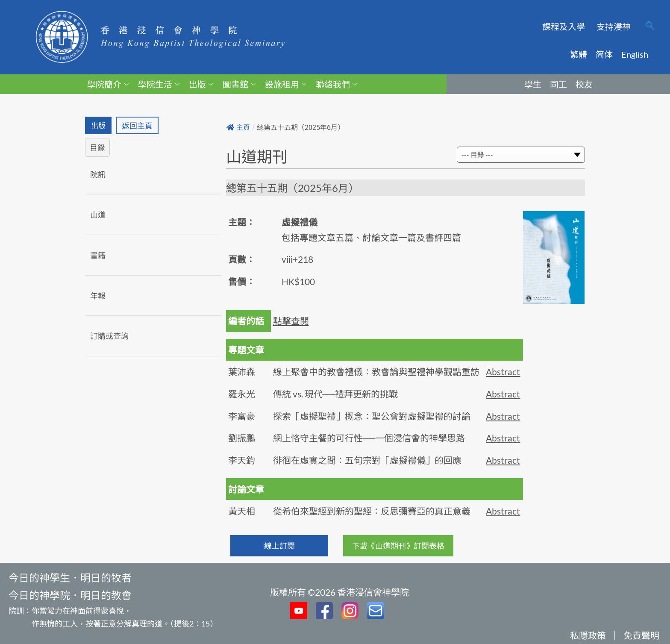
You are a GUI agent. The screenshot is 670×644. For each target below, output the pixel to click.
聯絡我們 (336, 84)
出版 (201, 84)
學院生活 (159, 84)
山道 (98, 215)
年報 (98, 296)
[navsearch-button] (650, 26)
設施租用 (286, 84)
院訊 (98, 175)
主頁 (238, 128)
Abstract (503, 372)
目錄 (97, 148)
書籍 (98, 256)
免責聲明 (641, 635)
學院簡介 (108, 84)
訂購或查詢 (109, 336)
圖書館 (239, 84)
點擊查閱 (291, 321)
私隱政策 (588, 635)
